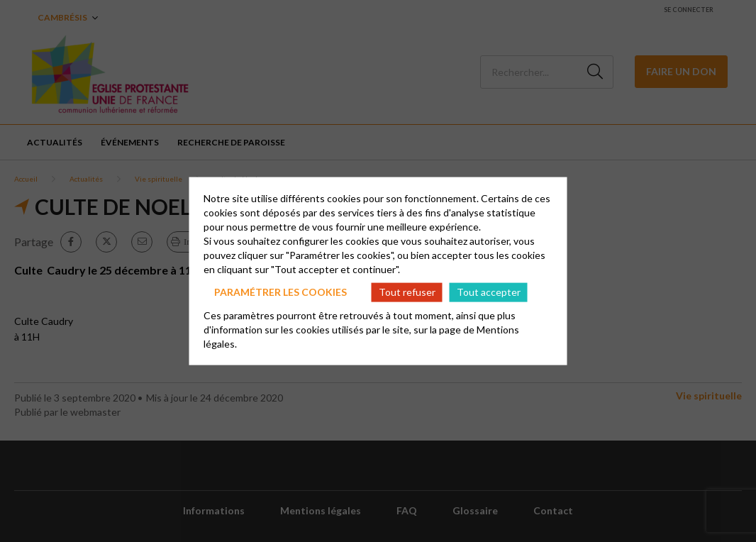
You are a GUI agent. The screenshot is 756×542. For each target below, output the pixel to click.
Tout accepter (489, 292)
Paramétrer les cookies (280, 292)
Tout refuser (407, 292)
